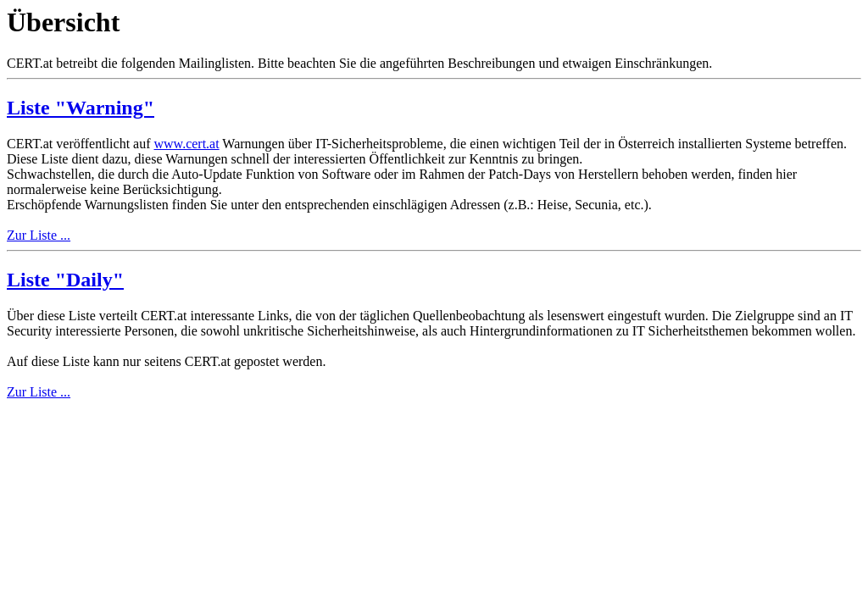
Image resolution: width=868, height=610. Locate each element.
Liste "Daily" (65, 280)
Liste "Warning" (81, 108)
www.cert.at (187, 144)
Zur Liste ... (39, 235)
